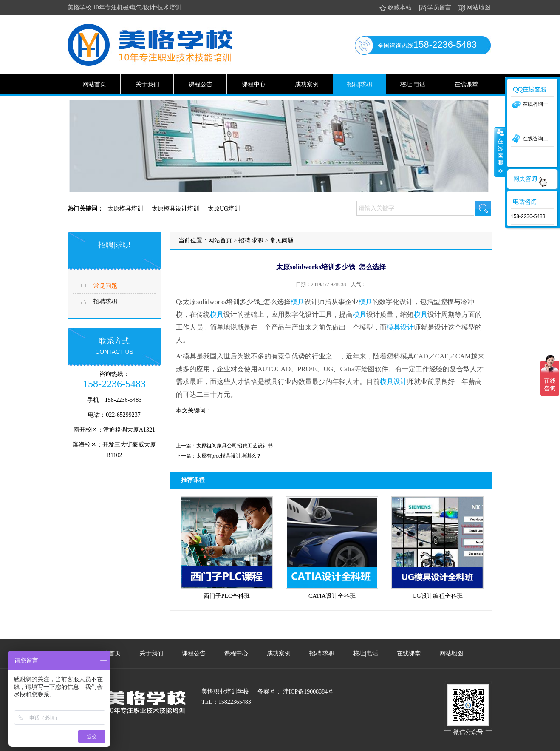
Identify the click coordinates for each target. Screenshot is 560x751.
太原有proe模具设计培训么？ (229, 456)
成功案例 (307, 84)
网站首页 (94, 84)
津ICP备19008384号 (307, 692)
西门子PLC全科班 (227, 596)
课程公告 (201, 84)
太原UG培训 (224, 209)
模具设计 (400, 327)
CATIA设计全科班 (332, 596)
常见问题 (105, 286)
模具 (297, 302)
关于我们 (147, 84)
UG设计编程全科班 (437, 596)
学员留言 (434, 8)
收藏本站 (395, 8)
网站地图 (474, 8)
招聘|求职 (360, 84)
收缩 (500, 152)
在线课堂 (466, 84)
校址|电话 (413, 84)
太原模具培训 (125, 209)
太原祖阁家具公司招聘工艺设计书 (235, 446)
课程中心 (254, 84)
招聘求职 (105, 301)
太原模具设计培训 (175, 209)
